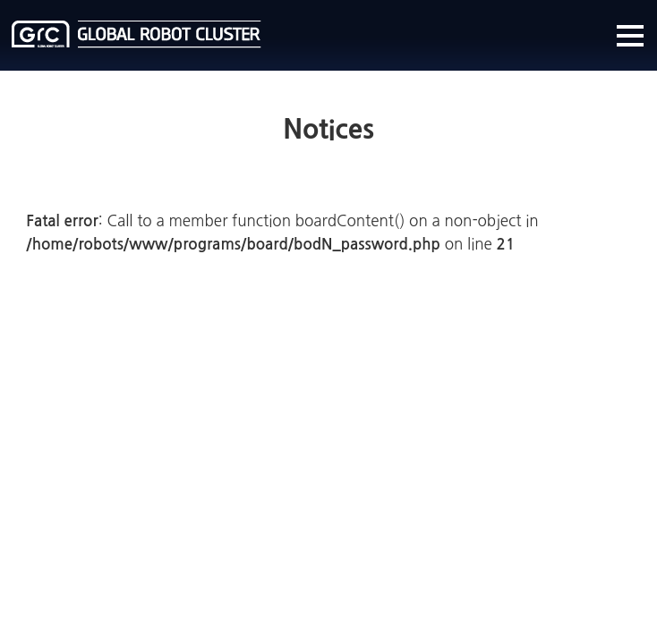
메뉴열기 (630, 36)
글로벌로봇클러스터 (137, 34)
